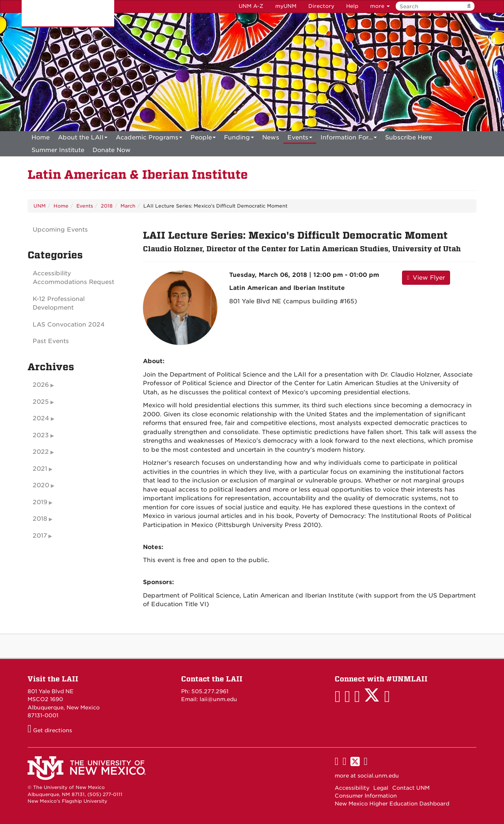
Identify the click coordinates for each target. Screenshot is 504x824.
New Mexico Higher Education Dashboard (392, 804)
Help (352, 6)
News (271, 137)
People (203, 139)
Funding (239, 139)
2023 (41, 435)
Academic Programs (149, 139)
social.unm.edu (378, 776)
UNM (40, 206)
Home (41, 137)
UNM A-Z (251, 6)
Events (300, 139)
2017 (40, 536)
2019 (40, 502)
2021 (40, 469)
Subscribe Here (409, 137)
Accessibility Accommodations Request (73, 278)
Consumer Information (366, 796)
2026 (41, 385)
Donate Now (112, 150)
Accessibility (352, 788)
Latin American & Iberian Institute (138, 175)
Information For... (349, 139)
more (380, 6)
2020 (41, 485)
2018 (107, 206)
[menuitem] (41, 137)
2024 (41, 418)
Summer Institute (58, 150)
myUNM (286, 6)
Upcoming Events (60, 230)
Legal (381, 788)
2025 (41, 402)
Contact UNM (411, 788)
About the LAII (83, 139)
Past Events (51, 341)
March (128, 206)
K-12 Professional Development (59, 303)
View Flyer (426, 278)
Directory (321, 6)
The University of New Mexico (68, 14)
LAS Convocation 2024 (69, 325)
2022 (41, 452)
